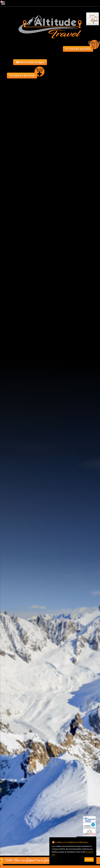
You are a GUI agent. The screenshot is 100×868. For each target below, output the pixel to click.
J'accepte (89, 860)
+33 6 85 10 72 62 (79, 48)
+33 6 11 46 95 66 (23, 75)
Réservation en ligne (30, 62)
